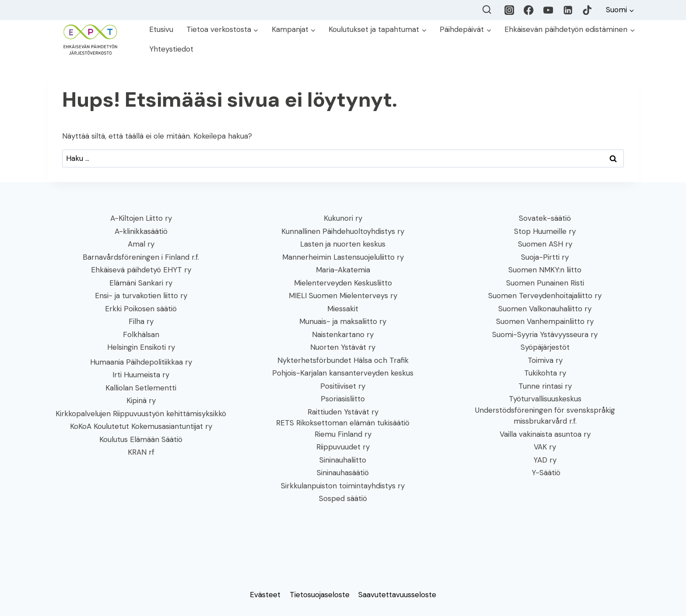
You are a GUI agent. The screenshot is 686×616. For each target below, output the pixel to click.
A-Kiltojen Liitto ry (141, 218)
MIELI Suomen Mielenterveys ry (343, 296)
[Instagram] (509, 10)
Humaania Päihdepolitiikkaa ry (141, 362)
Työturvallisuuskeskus (545, 399)
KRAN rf (141, 452)
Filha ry (141, 321)
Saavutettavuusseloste (397, 595)
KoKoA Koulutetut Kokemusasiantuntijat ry (141, 426)
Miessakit (343, 309)
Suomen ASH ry (545, 244)
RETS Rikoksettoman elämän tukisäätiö (343, 423)
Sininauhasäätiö (343, 473)
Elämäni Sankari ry (141, 283)
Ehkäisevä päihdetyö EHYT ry (141, 270)
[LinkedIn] (568, 10)
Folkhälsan (141, 334)
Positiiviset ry (343, 386)
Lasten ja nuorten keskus (343, 244)
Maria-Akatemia (343, 270)
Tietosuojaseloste (320, 595)
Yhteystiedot (171, 49)
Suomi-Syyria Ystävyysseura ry (545, 334)
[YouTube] (548, 10)
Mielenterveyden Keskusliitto (343, 283)
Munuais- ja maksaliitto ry (343, 321)
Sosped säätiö (343, 498)
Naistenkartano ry (343, 334)
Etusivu (161, 29)
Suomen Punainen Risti (545, 283)
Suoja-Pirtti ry (545, 257)
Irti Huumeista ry (141, 375)
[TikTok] (587, 10)
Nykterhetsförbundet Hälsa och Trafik (343, 360)
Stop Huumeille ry (545, 231)
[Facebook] (529, 10)
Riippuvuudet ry (343, 447)
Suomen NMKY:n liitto (545, 270)
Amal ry (141, 244)
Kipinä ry (141, 400)
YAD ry (545, 460)
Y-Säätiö (545, 473)
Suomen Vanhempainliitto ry (545, 321)
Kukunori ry (343, 218)
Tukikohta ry (545, 373)
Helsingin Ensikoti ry (141, 347)
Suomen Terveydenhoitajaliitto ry (545, 296)
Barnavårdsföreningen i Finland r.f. (141, 257)
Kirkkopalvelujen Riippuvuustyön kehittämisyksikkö (141, 414)
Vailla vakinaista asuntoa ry (545, 434)
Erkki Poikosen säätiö (141, 309)
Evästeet (265, 595)
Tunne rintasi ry (545, 386)
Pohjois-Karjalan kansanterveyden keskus (343, 373)
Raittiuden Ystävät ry (343, 412)
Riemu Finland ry (343, 434)
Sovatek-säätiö (545, 218)
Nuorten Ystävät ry (343, 347)
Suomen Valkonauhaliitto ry (545, 309)
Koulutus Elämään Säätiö (141, 439)
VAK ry (545, 447)
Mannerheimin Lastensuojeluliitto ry (343, 257)
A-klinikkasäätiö (141, 231)
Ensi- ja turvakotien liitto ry (141, 296)
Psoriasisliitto (343, 399)
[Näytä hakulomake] (487, 10)
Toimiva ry (545, 360)
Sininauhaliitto (343, 460)
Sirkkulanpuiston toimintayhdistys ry (343, 486)
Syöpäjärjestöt (545, 347)
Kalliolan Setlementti (141, 388)
